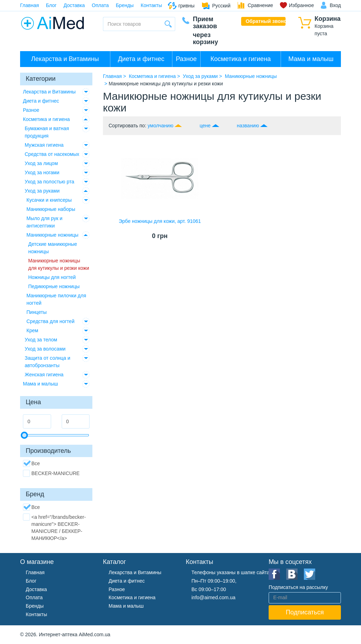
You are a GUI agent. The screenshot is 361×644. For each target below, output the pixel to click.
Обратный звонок (266, 21)
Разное (186, 59)
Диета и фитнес (141, 59)
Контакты (151, 5)
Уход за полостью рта (50, 182)
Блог (51, 5)
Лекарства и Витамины (65, 59)
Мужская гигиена (44, 145)
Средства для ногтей (50, 321)
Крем (32, 330)
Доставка (74, 5)
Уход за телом (41, 340)
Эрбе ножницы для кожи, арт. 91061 (160, 221)
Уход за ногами (42, 172)
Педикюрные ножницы (54, 286)
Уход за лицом (41, 163)
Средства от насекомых (52, 154)
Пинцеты (36, 312)
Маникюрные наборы (51, 209)
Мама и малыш (311, 59)
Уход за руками (42, 191)
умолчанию (161, 126)
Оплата (100, 5)
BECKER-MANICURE (51, 473)
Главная (29, 5)
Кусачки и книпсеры (49, 200)
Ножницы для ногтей (52, 277)
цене (205, 126)
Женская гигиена (44, 375)
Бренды (125, 5)
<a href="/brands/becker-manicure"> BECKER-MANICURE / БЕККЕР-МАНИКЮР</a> (54, 527)
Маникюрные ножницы (52, 235)
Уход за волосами (45, 349)
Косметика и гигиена (241, 59)
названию (248, 126)
